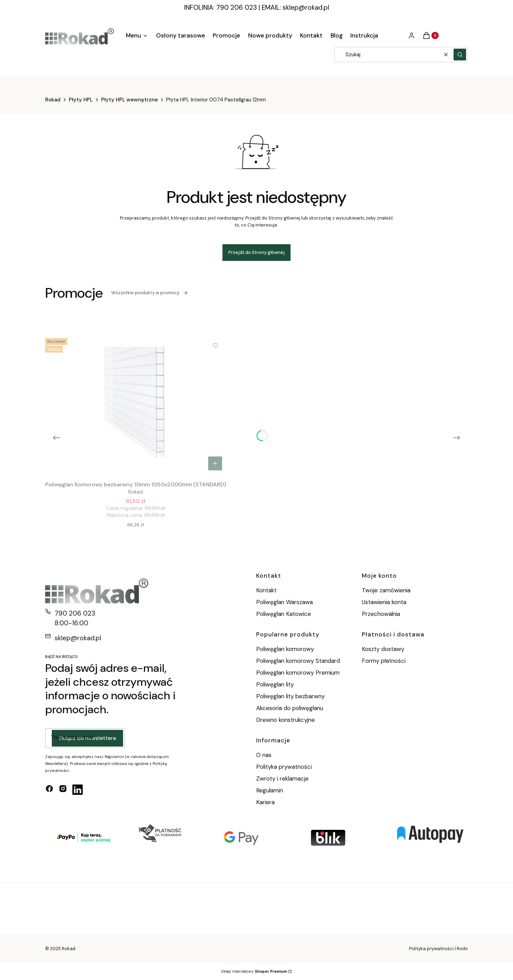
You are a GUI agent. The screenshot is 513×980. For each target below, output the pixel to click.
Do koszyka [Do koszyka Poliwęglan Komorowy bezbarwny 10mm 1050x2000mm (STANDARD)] (215, 463)
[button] (460, 55)
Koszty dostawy (383, 649)
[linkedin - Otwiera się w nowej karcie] (78, 790)
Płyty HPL (81, 100)
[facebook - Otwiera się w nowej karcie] (49, 790)
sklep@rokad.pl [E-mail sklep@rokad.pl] (78, 638)
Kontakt (266, 590)
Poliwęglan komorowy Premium (298, 673)
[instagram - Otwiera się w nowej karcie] (63, 790)
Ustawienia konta (384, 602)
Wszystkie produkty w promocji (150, 293)
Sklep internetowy (254, 971)
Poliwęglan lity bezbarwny (290, 696)
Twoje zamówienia (386, 590)
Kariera (265, 802)
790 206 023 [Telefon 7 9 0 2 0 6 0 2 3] (75, 613)
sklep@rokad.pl (306, 7)
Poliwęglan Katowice (284, 614)
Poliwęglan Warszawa (284, 602)
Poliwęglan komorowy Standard (298, 661)
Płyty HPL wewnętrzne (129, 100)
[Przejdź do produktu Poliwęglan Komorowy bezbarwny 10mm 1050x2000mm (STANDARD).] (136, 405)
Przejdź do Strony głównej (256, 252)
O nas (264, 755)
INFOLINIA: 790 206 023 (221, 7)
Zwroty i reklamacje (282, 779)
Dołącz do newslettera (87, 738)
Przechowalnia (381, 614)
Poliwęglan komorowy (285, 649)
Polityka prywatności (284, 767)
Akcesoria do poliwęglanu (290, 708)
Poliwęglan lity (275, 684)
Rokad (53, 100)
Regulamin (270, 790)
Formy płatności (384, 661)
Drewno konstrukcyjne (286, 720)
